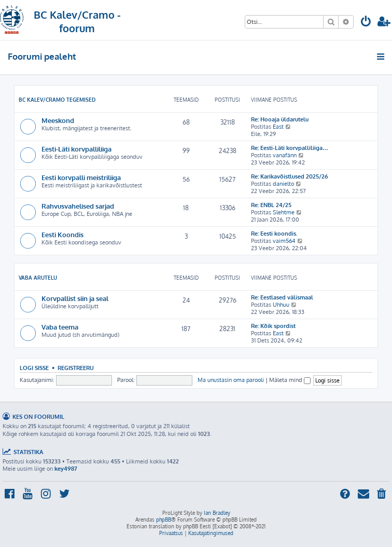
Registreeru (76, 368)
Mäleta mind (290, 380)
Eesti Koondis (62, 234)
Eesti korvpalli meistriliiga (81, 177)
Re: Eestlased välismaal (282, 297)
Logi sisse (34, 368)
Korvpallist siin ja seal (75, 298)
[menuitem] (366, 23)
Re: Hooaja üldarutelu (280, 119)
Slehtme (284, 212)
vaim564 (284, 241)
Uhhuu (281, 305)
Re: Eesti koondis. (274, 234)
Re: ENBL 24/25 (271, 205)
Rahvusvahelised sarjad (78, 206)
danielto (283, 184)
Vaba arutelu (38, 278)
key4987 (66, 469)
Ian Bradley (217, 513)
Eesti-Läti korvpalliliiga (76, 149)
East (278, 127)
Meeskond (58, 120)
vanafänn (285, 155)
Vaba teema (60, 327)
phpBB (164, 519)
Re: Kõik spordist (273, 326)
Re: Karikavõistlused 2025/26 (289, 176)
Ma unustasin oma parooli (231, 380)
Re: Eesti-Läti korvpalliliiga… (290, 148)
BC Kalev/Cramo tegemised (57, 100)
